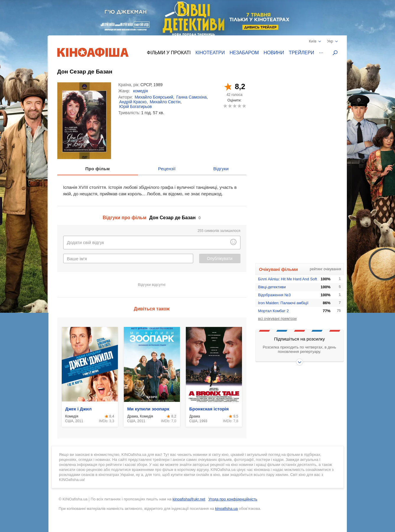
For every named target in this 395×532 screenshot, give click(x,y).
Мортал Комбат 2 (274, 311)
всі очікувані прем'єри (277, 319)
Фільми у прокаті (169, 53)
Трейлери (301, 53)
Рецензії (167, 169)
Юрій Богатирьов (136, 107)
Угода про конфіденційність (233, 499)
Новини (274, 53)
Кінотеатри (210, 53)
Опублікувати (220, 258)
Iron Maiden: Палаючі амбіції (283, 303)
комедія (141, 91)
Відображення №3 (274, 295)
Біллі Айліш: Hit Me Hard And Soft (288, 279)
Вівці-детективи (272, 287)
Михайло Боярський (154, 97)
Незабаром (244, 53)
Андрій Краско (133, 102)
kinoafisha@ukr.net (189, 499)
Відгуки (221, 169)
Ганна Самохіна (192, 97)
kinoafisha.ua (226, 509)
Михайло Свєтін (165, 102)
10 (244, 106)
